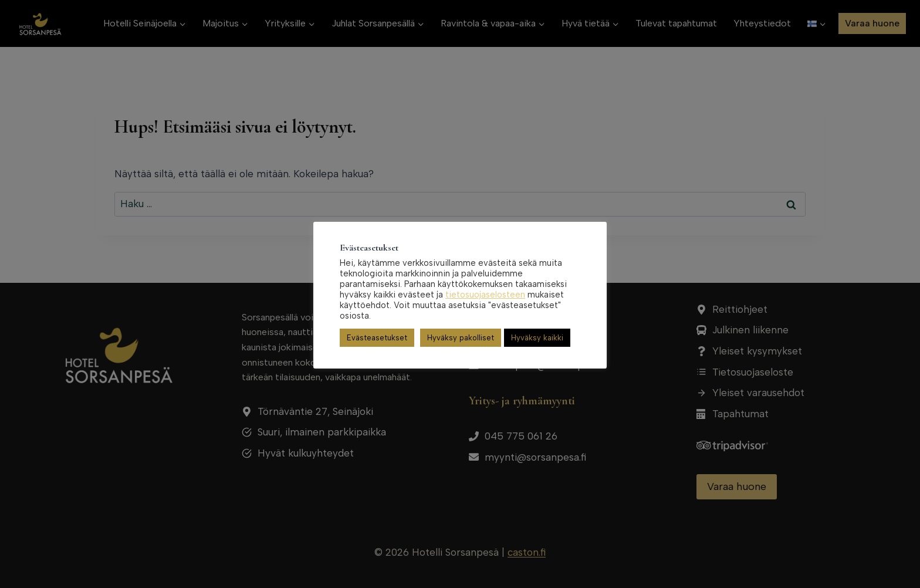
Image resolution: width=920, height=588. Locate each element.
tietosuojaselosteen (485, 295)
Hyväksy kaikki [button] (537, 338)
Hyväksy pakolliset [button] (461, 338)
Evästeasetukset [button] (377, 338)
